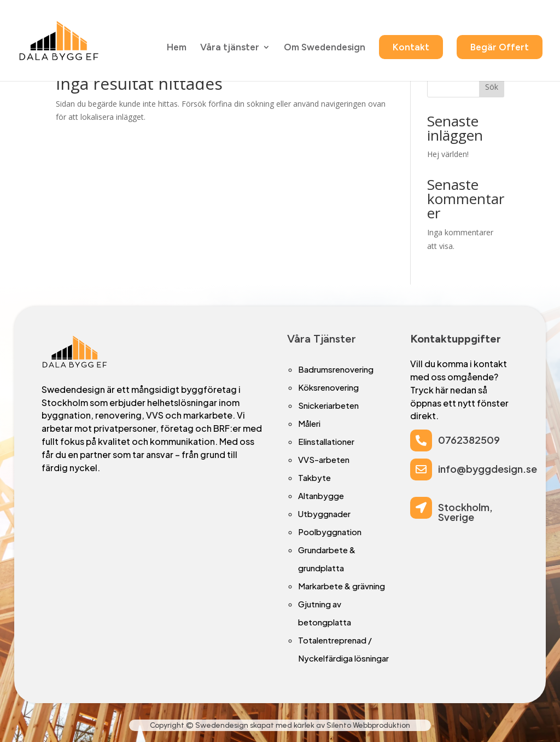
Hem (177, 48)
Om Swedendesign (325, 48)
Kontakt (411, 48)
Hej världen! (448, 154)
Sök (492, 87)
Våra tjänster (230, 48)
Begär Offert (500, 48)
